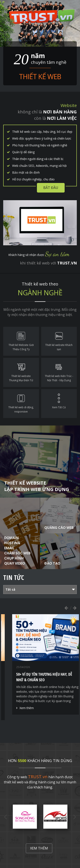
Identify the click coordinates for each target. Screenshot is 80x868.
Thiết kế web (40, 76)
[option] (25, 817)
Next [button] (75, 608)
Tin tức (14, 577)
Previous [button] (66, 608)
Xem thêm (39, 848)
